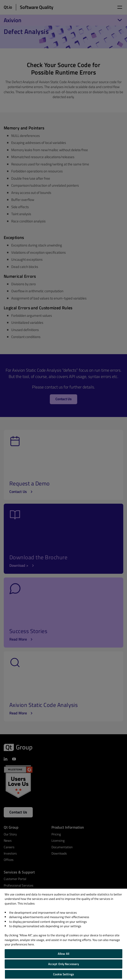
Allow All (64, 954)
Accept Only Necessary (64, 964)
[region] (64, 934)
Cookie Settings (64, 974)
